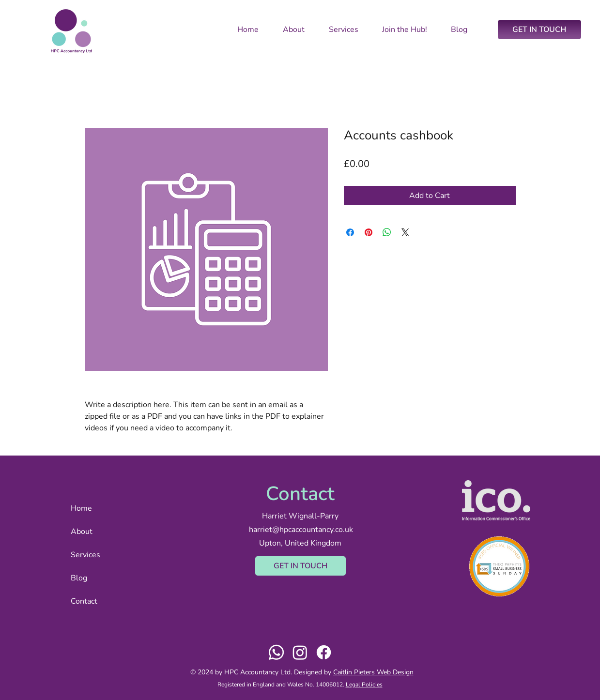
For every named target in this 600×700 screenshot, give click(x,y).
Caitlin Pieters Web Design (373, 672)
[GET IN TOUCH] (539, 30)
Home (81, 508)
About (82, 532)
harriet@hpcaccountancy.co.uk (301, 530)
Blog (79, 578)
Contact (84, 601)
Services (85, 555)
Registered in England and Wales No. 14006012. (282, 685)
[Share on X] (405, 232)
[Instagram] (300, 652)
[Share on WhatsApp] (387, 232)
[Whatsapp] (276, 652)
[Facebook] (324, 652)
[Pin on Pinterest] (369, 232)
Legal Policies (364, 685)
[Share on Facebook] (350, 232)
